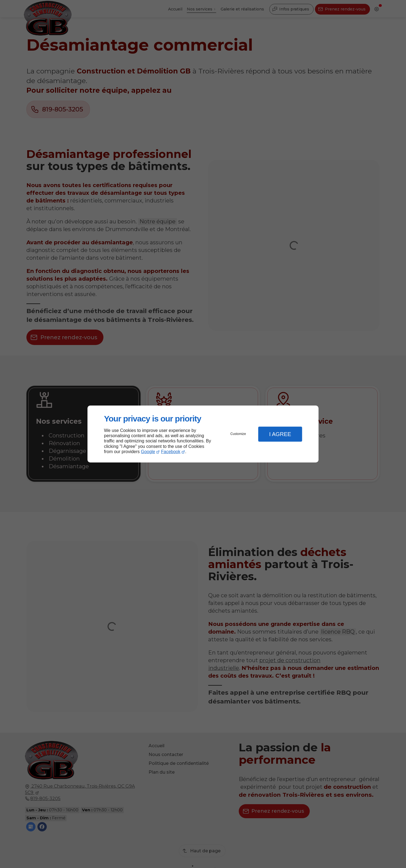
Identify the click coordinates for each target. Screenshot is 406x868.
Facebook (171, 452)
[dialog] (203, 434)
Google (148, 452)
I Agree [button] (280, 434)
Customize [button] (238, 434)
